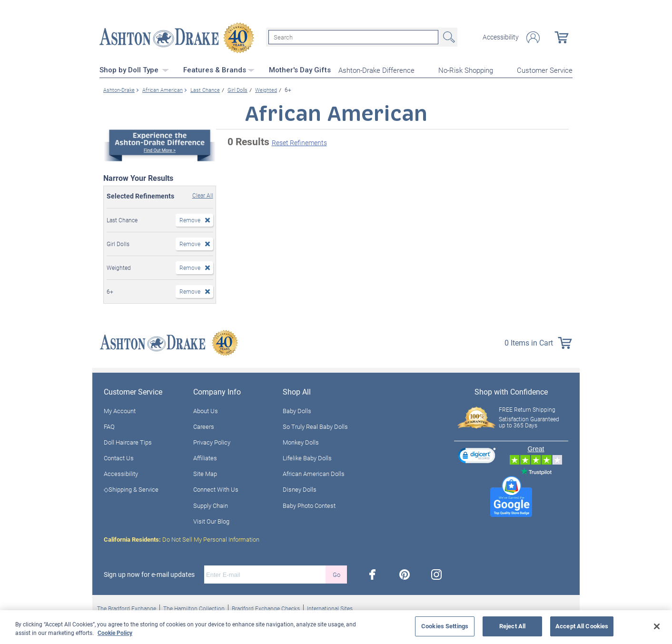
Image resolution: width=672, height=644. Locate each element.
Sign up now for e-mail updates (149, 574)
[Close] (657, 626)
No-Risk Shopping (466, 69)
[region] (336, 627)
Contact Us (119, 457)
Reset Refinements (299, 142)
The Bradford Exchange (127, 607)
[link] (477, 456)
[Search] (353, 37)
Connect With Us (216, 489)
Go (336, 574)
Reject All (512, 626)
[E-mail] (265, 574)
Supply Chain (211, 505)
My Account (120, 410)
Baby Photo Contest (309, 505)
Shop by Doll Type (134, 69)
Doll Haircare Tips (128, 441)
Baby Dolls (297, 410)
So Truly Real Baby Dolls (315, 426)
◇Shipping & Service (131, 489)
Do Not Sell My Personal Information (182, 538)
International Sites (330, 607)
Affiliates (205, 457)
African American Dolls (314, 473)
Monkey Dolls (301, 441)
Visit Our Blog (211, 520)
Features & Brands (219, 69)
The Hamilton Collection (194, 607)
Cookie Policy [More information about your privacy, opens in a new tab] (115, 633)
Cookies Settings (445, 626)
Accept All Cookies (582, 626)
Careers (204, 426)
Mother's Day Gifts (300, 69)
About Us (206, 410)
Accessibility (501, 37)
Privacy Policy (212, 441)
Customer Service (545, 69)
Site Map (205, 473)
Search (448, 37)
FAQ (109, 426)
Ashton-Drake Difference (376, 69)
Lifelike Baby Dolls (307, 457)
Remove (190, 219)
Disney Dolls (300, 489)
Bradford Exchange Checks (266, 607)
